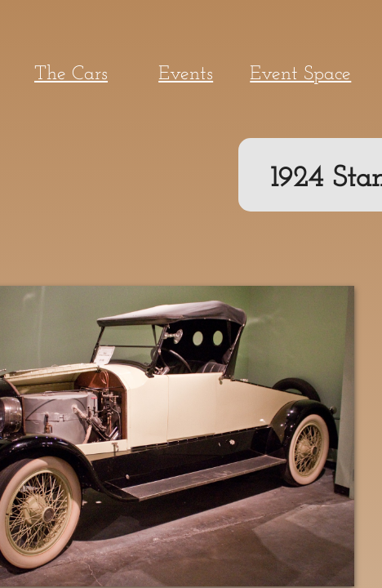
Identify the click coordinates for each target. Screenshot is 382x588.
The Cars (71, 74)
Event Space (300, 74)
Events (186, 74)
